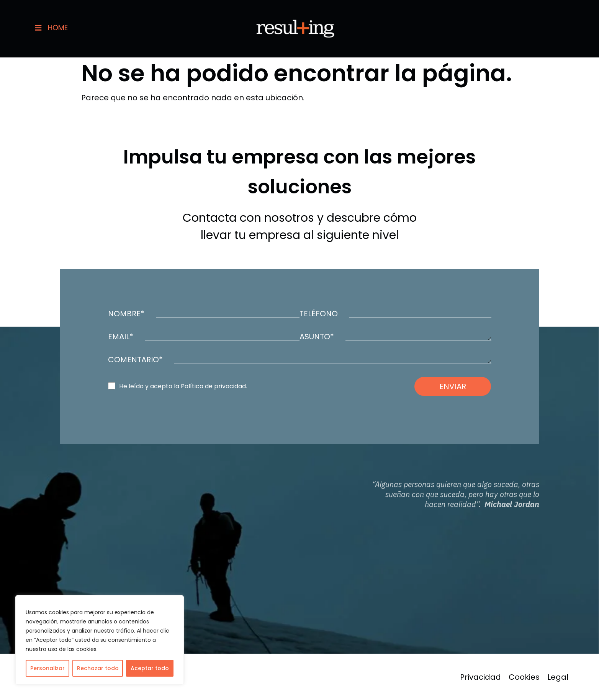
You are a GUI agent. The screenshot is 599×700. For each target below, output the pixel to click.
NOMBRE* (126, 314)
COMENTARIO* (135, 360)
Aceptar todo (150, 668)
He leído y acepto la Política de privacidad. (183, 386)
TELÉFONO (319, 314)
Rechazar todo (98, 668)
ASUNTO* (317, 337)
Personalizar (47, 668)
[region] (100, 640)
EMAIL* (121, 337)
